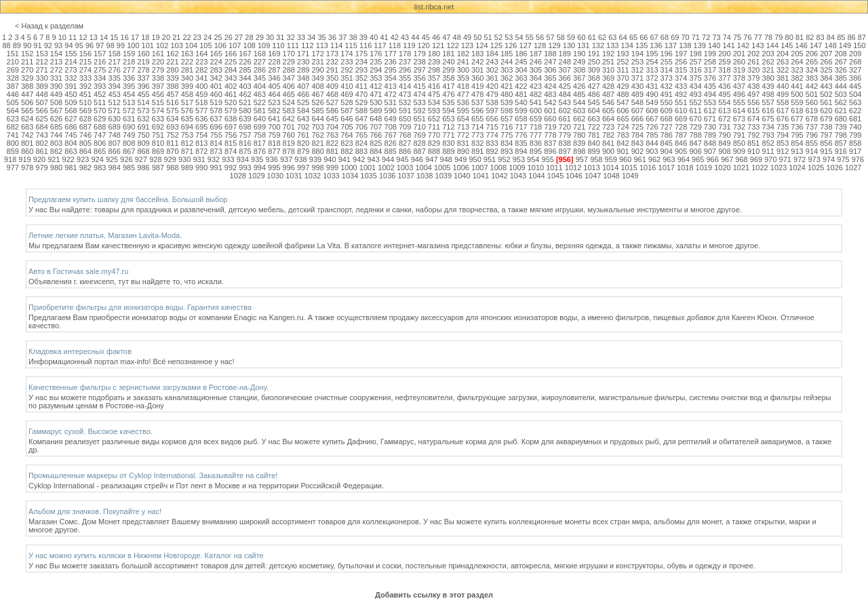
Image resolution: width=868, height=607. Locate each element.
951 (490, 159)
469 (347, 94)
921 (54, 159)
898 (579, 151)
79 (778, 37)
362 (507, 78)
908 (724, 151)
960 (625, 159)
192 (608, 54)
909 (739, 151)
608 (652, 111)
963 (669, 159)
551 (681, 102)
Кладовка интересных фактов (80, 351)
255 (667, 62)
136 (656, 45)
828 (419, 143)
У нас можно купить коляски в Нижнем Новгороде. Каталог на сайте (146, 555)
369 (608, 78)
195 (652, 54)
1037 (406, 176)
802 (41, 143)
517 (187, 102)
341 (201, 78)
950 (475, 159)
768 (405, 135)
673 (739, 119)
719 (550, 127)
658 (521, 119)
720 (565, 127)
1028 (238, 176)
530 (376, 102)
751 (158, 135)
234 (361, 62)
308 (579, 70)
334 (100, 78)
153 (41, 54)
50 (477, 37)
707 (376, 127)
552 (695, 102)
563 (855, 102)
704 (332, 127)
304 (521, 70)
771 (448, 135)
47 (446, 37)
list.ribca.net (434, 7)
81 (800, 37)
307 (565, 70)
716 (507, 127)
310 (608, 70)
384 (826, 78)
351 (347, 78)
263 (783, 62)
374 (681, 78)
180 (434, 54)
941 (344, 159)
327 (855, 70)
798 (841, 135)
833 (492, 143)
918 (10, 159)
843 (637, 143)
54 (519, 37)
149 (845, 45)
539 (507, 102)
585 (317, 111)
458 (187, 94)
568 (71, 111)
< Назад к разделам (49, 26)
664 (608, 119)
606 (623, 111)
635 (187, 119)
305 (536, 70)
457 (172, 94)
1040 (462, 176)
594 (448, 111)
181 (448, 54)
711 (434, 127)
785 (652, 135)
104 (191, 45)
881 (332, 151)
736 (797, 127)
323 (797, 70)
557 (768, 102)
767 (391, 135)
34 (311, 37)
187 (536, 54)
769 (419, 135)
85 (841, 37)
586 (332, 111)
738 (826, 127)
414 (405, 86)
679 (826, 119)
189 (565, 54)
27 (239, 37)
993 (245, 168)
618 (797, 111)
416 (434, 86)
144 (772, 45)
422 (521, 86)
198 (695, 54)
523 (274, 102)
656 (492, 119)
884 (376, 151)
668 (667, 119)
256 (681, 62)
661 (565, 119)
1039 (443, 176)
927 (141, 159)
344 (245, 78)
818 (274, 143)
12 (83, 37)
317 (710, 70)
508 (56, 102)
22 (186, 37)
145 (787, 45)
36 (332, 37)
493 (695, 94)
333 (85, 78)
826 (391, 143)
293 (361, 70)
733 (753, 127)
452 (100, 94)
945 (402, 159)
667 (652, 119)
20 (166, 37)
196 (667, 54)
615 (753, 111)
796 (812, 135)
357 (434, 78)
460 (216, 94)
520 (231, 102)
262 (768, 62)
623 (13, 119)
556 (753, 102)
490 (652, 94)
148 (830, 45)
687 (85, 127)
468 (332, 94)
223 (201, 62)
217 (115, 62)
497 (753, 94)
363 (521, 78)
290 (317, 70)
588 (361, 111)
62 (602, 37)
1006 (461, 168)
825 (376, 143)
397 (158, 86)
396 (143, 86)
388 (27, 86)
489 (637, 94)
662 (579, 119)
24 (208, 37)
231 (317, 62)
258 (710, 62)
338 (158, 78)
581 (260, 111)
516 (172, 102)
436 (724, 86)
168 (260, 54)
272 (56, 70)
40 (374, 37)
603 (579, 111)
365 (550, 78)
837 (550, 143)
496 (739, 94)
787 (681, 135)
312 (637, 70)
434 (695, 86)
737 (812, 127)
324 (812, 70)
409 (332, 86)
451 (85, 94)
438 (753, 86)
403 (245, 86)
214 (71, 62)
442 (812, 86)
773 (477, 135)
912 (783, 151)
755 (216, 135)
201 (739, 54)
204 (783, 54)
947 (431, 159)
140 (714, 45)
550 (667, 102)
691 (143, 127)
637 (216, 119)
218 (129, 62)
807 (115, 143)
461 (231, 94)
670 (695, 119)
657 (507, 119)
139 (700, 45)
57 (550, 37)
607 (637, 111)
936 (272, 159)
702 (303, 127)
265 (812, 62)
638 (231, 119)
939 (315, 159)
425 (565, 86)
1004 (423, 168)
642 (289, 119)
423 (536, 86)
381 (783, 78)
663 (593, 119)
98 (111, 45)
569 (85, 111)
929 (170, 159)
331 (56, 78)
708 (391, 127)
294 (376, 70)
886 (405, 151)
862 (56, 151)
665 (623, 119)
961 (639, 159)
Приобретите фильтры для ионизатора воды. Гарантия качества (140, 307)
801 (27, 143)
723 (608, 127)
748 (115, 135)
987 (158, 168)
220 (158, 62)
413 (391, 86)
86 (851, 37)
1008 (498, 168)
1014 (610, 168)
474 (419, 94)
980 (56, 168)
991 (216, 168)
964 (684, 159)
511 (100, 102)
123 (467, 45)
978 (27, 168)
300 (463, 70)
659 (536, 119)
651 (419, 119)
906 (695, 151)
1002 (386, 168)
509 (71, 102)
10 (62, 37)
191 (593, 54)
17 (135, 37)
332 (71, 78)
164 (201, 54)
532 (405, 102)
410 (347, 86)
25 (218, 37)
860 (27, 151)
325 (826, 70)
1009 (517, 168)
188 (550, 54)
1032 (313, 176)
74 (727, 37)
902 (637, 151)
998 (317, 168)
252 (623, 62)
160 (143, 54)
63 (612, 37)
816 (245, 143)
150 (859, 45)
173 (332, 54)
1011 (554, 168)
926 (126, 159)
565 (27, 111)
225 (231, 62)
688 (100, 127)
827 (405, 143)
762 (317, 135)
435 (710, 86)
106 (220, 45)
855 (812, 143)
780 (579, 135)
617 (783, 111)
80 (789, 37)
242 (477, 62)
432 (667, 86)
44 (415, 37)
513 (129, 102)
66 (644, 37)
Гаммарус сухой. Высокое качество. (91, 431)
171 (303, 54)
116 (366, 45)
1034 (350, 176)
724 (623, 127)
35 (322, 37)
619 (812, 111)
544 (579, 102)
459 (201, 94)
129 (554, 45)
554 (724, 102)
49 (467, 37)
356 (419, 78)
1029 (256, 176)
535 (448, 102)
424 (550, 86)
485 (579, 94)
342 (216, 78)
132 (598, 45)
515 (158, 102)
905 (681, 151)
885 (391, 151)
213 (56, 62)
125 (496, 45)
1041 (481, 176)
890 (463, 151)
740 (855, 127)
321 (768, 70)
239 (434, 62)
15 (114, 37)
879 (303, 151)
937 (286, 159)
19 (156, 37)
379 (753, 78)
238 (419, 62)
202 (753, 54)
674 (753, 119)
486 (593, 94)
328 (13, 78)
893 (507, 151)
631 (129, 119)
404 (260, 86)
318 (724, 70)
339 (172, 78)
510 (85, 102)
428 (608, 86)
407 (303, 86)
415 (419, 86)
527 (332, 102)
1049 (630, 176)
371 (637, 78)
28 (249, 37)
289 (303, 70)
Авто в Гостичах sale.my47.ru (78, 271)
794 (783, 135)
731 (724, 127)
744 (56, 135)
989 (187, 168)
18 (145, 37)
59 (571, 37)
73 (716, 37)
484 (565, 94)
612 (710, 111)
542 (550, 102)
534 (434, 102)
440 (783, 86)
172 (317, 54)
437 (739, 86)
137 (671, 45)
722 (593, 127)
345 (260, 78)
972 (800, 159)
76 (747, 37)
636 (201, 119)
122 (452, 45)
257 (695, 62)
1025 (816, 168)
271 (41, 70)
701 (289, 127)
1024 (797, 168)
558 (783, 102)
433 (681, 86)
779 (565, 135)
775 (507, 135)
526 (317, 102)
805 (85, 143)
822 (332, 143)
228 (274, 62)
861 (41, 151)
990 (201, 168)
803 (56, 143)
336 (129, 78)
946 (417, 159)
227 (260, 62)
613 (724, 111)
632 (143, 119)
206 (812, 54)
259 (724, 62)
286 (260, 70)
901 (623, 151)
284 (231, 70)
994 (260, 168)
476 (448, 94)
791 (739, 135)
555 (739, 102)
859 (13, 151)
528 (347, 102)
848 (710, 143)
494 (710, 94)
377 (724, 78)
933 (228, 159)
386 (855, 78)
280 (172, 70)
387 (13, 86)
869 (158, 151)
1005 (442, 168)
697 (231, 127)
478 (477, 94)
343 (231, 78)
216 (100, 62)
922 (68, 159)
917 (855, 151)
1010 (536, 168)
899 (593, 151)
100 (133, 45)
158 (115, 54)
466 (303, 94)
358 (448, 78)
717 (521, 127)
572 (129, 111)
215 (85, 62)
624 (27, 119)
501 (812, 94)
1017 (667, 168)
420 (492, 86)
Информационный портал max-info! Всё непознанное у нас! (132, 361)
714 (477, 127)
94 (68, 45)
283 (216, 70)
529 (361, 102)
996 (289, 168)
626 (56, 119)
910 (753, 151)
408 (317, 86)
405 (274, 86)
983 (100, 168)
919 (24, 159)
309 (593, 70)
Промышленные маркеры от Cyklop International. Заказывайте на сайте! (153, 475)
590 (391, 111)
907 (710, 151)
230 (303, 62)
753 (187, 135)
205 (797, 54)
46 (436, 37)
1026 (834, 168)
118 (395, 45)
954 (533, 159)
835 (521, 143)
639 (245, 119)
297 (419, 70)
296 (405, 70)
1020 (722, 168)
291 (332, 70)
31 (280, 37)
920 (39, 159)
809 (143, 143)
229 (289, 62)
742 (27, 135)
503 (841, 94)
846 (681, 143)
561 (826, 102)
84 (831, 37)
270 (27, 70)
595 (463, 111)
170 (289, 54)
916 (841, 151)
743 (41, 135)
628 (85, 119)
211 (27, 62)
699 (260, 127)
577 (201, 111)
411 (361, 86)
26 (229, 37)
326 (841, 70)
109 (264, 45)
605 (608, 111)
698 (245, 127)
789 (710, 135)
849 (724, 143)
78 (768, 37)
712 (448, 127)
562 (841, 102)
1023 (778, 168)
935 (257, 159)
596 (477, 111)
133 (612, 45)
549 (652, 102)
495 (724, 94)
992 (231, 168)
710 (419, 127)
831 (463, 143)
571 (115, 111)
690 (129, 127)
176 (376, 54)
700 (274, 127)
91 (37, 45)
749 (129, 135)
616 (768, 111)
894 (521, 151)
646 (347, 119)
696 (216, 127)
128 (540, 45)
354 (391, 78)
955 (548, 159)
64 (623, 37)
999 (332, 168)
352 (361, 78)
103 (176, 45)
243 (492, 62)
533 (419, 102)
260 (739, 62)
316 (695, 70)
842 (623, 143)
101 (148, 45)
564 (13, 111)
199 (710, 54)
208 (841, 54)
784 (637, 135)
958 (596, 159)
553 (710, 102)
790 (724, 135)
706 (361, 127)
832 (477, 143)
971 (785, 159)
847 (695, 143)
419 (477, 86)
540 (521, 102)
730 (710, 127)
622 (855, 111)
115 (351, 45)
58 (561, 37)
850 (739, 143)
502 (826, 94)
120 (424, 45)
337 (143, 78)
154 (56, 54)
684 (41, 127)
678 (812, 119)
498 (768, 94)
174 (347, 54)
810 (158, 143)
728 (681, 127)
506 (27, 102)
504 (855, 94)
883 (361, 151)
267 (841, 62)
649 (391, 119)
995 (274, 168)
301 (477, 70)
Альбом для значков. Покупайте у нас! (95, 511)
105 (205, 45)
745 (71, 135)
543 (565, 102)
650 (405, 119)
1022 (759, 168)
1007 (479, 168)
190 (579, 54)
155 (71, 54)
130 (569, 45)
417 (448, 86)
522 (260, 102)
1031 (294, 176)
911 (768, 151)
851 (753, 143)
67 (654, 37)
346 (274, 78)
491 (667, 94)
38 (353, 37)
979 (41, 168)
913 (797, 151)
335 (115, 78)
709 (405, 127)
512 (115, 102)
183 (477, 54)
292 (347, 70)
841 (608, 143)
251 (608, 62)
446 (13, 94)
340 (187, 78)
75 (737, 37)
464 (274, 94)
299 (448, 70)
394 (115, 86)
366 (565, 78)
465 (289, 94)
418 (463, 86)
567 (56, 111)
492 (681, 94)
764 (347, 135)
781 (593, 135)
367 (579, 78)
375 (695, 78)
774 (492, 135)
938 (300, 159)
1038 (425, 176)
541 (536, 102)
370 (623, 78)
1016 (648, 168)
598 (507, 111)
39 (363, 37)
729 (695, 127)
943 (373, 159)
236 (391, 62)
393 (100, 86)
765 (361, 135)
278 (143, 70)
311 (623, 70)
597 (492, 111)
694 (187, 127)
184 (492, 54)
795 (797, 135)
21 (176, 37)
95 (79, 45)
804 (71, 143)
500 (797, 94)
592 (419, 111)
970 (770, 159)
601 (550, 111)
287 (274, 70)
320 (753, 70)
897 (565, 151)
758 (260, 135)
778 (550, 135)
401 (216, 86)
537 (477, 102)
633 (158, 119)
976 (858, 159)
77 (758, 37)
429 (623, 86)
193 (623, 54)
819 (289, 143)
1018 (685, 168)
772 (463, 135)
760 (289, 135)
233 (347, 62)
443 (826, 86)
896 (550, 151)
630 (115, 119)
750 (143, 135)
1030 (275, 176)
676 (783, 119)
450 (71, 94)
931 (199, 159)
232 (332, 62)
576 (187, 111)
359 (463, 78)
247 (550, 62)
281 (187, 70)
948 (446, 159)
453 (115, 94)
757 (245, 135)
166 (231, 54)
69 (675, 37)
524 (289, 102)
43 (405, 37)
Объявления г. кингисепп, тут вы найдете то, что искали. (126, 281)
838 (565, 143)
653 (448, 119)
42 (395, 37)
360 (477, 78)
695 (201, 127)
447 (27, 94)
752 (172, 135)
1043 (518, 176)
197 (681, 54)
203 (768, 54)
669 (681, 119)
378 (739, 78)
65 (633, 37)
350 (332, 78)
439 (768, 86)
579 (231, 111)
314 (667, 70)
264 (797, 62)
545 (593, 102)
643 (303, 119)
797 (826, 135)
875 (245, 151)
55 (530, 37)
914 (812, 151)
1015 (629, 168)
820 (303, 143)
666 (637, 119)
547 (623, 102)
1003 (405, 168)
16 (125, 37)
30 (270, 37)
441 (797, 86)
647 (361, 119)
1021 (741, 168)
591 (405, 111)
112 (307, 45)
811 (172, 143)
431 (652, 86)
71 (696, 37)
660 (550, 119)
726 (652, 127)
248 (565, 62)
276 (115, 70)
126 (511, 45)
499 (783, 94)
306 (550, 70)
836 (536, 143)
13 (94, 37)
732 (739, 127)
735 (783, 127)
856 (826, 143)
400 (201, 86)
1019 (704, 168)
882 (347, 151)
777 (536, 135)
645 (332, 119)
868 (143, 151)
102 (162, 45)
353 (376, 78)
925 (112, 159)
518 (201, 102)
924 (97, 159)
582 (274, 111)
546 (608, 102)
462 (245, 94)
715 (492, 127)
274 (85, 70)
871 (187, 151)
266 (826, 62)
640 (260, 119)
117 (380, 45)
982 (85, 168)
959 (611, 159)
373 (667, 78)
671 (710, 119)
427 (593, 86)
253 (637, 62)
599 (521, 111)
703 (317, 127)
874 (231, 151)
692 (158, 127)
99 (121, 45)
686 (71, 127)
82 (810, 37)
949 (460, 159)
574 (158, 111)
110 (278, 45)
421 (507, 86)
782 (608, 135)
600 (536, 111)
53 (509, 37)
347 (289, 78)
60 (581, 37)
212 (41, 62)
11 (73, 37)
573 (143, 111)
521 (245, 102)
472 (391, 94)
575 (172, 111)
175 (361, 54)
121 (438, 45)
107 (235, 45)
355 (405, 78)
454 (129, 94)
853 (783, 143)
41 (384, 37)
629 (100, 119)
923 (83, 159)
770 (434, 135)
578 (216, 111)
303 (507, 70)
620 (826, 111)
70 (685, 37)
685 (56, 127)
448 (41, 94)
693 (172, 127)
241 (463, 62)
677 (797, 119)
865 (100, 151)
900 (608, 151)
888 (434, 151)
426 (579, 86)
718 (536, 127)
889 (448, 151)
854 (797, 143)
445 (855, 86)
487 (608, 94)
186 (521, 54)
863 (71, 151)
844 (652, 143)
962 (654, 159)
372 (652, 78)
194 (637, 54)
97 (100, 45)
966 (713, 159)
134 (627, 45)
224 (216, 62)
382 (797, 78)
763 (332, 135)
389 (41, 86)
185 (507, 54)
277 (129, 70)
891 (477, 151)
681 (855, 119)
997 (303, 168)
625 (41, 119)
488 (623, 94)
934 (243, 159)
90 (27, 45)
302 (492, 70)
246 (536, 62)
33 (301, 37)
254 (652, 62)
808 (129, 143)
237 (405, 62)
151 (13, 54)
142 (743, 45)
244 (507, 62)
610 (681, 111)
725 (637, 127)
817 (260, 143)
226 (245, 62)
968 (741, 159)
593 (434, 111)
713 (463, 127)
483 (550, 94)
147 (816, 45)
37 (342, 37)
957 (582, 159)
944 (388, 159)
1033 (331, 176)
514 (143, 102)
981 (71, 168)
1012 (573, 168)
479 (492, 94)
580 (245, 111)
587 (347, 111)
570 (100, 111)
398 (172, 86)
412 (376, 86)
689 (115, 127)
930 (184, 159)
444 (841, 86)
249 (579, 62)
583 (289, 111)
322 (783, 70)
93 (58, 45)
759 (274, 135)
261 (753, 62)
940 (330, 159)
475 (434, 94)
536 (463, 102)
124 (481, 45)
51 (488, 37)
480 (507, 94)
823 (347, 143)
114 (336, 45)
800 (13, 143)
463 (260, 94)
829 (434, 143)
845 (667, 143)
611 (695, 111)
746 (85, 135)
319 (739, 70)
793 (768, 135)
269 (13, 70)
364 (536, 78)
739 (841, 127)
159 (129, 54)
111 (293, 45)
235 (376, 62)
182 (463, 54)
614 (739, 111)
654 (463, 119)
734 (768, 127)
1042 (499, 176)
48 (457, 37)
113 (322, 45)
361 (492, 78)
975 (843, 159)
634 (172, 119)
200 (724, 54)
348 (303, 78)
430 (637, 86)
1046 (574, 176)
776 (521, 135)
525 (303, 102)
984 (114, 168)
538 (492, 102)
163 (187, 54)
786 (667, 135)
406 (289, 86)
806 (100, 143)
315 (681, 70)
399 (187, 86)
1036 (387, 176)
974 (829, 159)
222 (187, 62)
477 (463, 94)
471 (376, 94)
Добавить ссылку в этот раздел (434, 595)
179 (419, 54)
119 (409, 45)
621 (841, 111)
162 (172, 54)
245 (521, 62)
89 (17, 45)
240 (448, 62)
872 (201, 151)
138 (685, 45)
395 (129, 86)
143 (757, 45)
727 (667, 127)
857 (841, 143)
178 (405, 54)
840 (593, 143)
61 (592, 37)
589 (376, 111)
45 (426, 37)
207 (826, 54)
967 (727, 159)
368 (593, 78)
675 (768, 119)
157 (100, 54)
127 (526, 45)
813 (201, 143)
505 (13, 102)
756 (231, 135)
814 (216, 143)
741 (13, 135)
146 (802, 45)
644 (317, 119)
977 (13, 168)
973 (814, 159)
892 (492, 151)
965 (698, 159)
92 (48, 45)
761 (303, 135)
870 (172, 151)
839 (579, 143)
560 (812, 102)
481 (521, 94)
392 (85, 86)
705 (347, 127)
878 (289, 151)
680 (841, 119)
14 (104, 37)
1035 (368, 176)
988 (172, 168)
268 (855, 62)
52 (498, 37)
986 (143, 168)
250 (593, 62)
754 (201, 135)
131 (583, 45)
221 (172, 62)
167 (245, 54)
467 (317, 94)
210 (13, 62)
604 (593, 111)
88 (6, 45)
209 (855, 54)
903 (652, 151)
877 (274, 151)
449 (56, 94)
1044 (536, 176)
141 (728, 45)
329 (27, 78)
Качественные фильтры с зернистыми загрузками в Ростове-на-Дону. (149, 387)
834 (507, 143)
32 (291, 37)
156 (85, 54)
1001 (368, 168)
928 (155, 159)
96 (90, 45)
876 (260, 151)
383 (812, 78)
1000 (349, 168)
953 (519, 159)
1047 (593, 176)
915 (826, 151)
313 (652, 70)
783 (623, 135)
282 (201, 70)
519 (216, 102)
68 (665, 37)
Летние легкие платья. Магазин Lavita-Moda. (105, 235)
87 (862, 37)
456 (158, 94)
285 (245, 70)
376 (710, 78)
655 (477, 119)
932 (214, 159)
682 (13, 127)
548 (637, 102)
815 (231, 143)
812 (187, 143)
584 (303, 111)
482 (536, 94)
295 (391, 70)
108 (250, 45)
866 (115, 151)
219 (143, 62)
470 (361, 94)
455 (143, 94)
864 (85, 151)
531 (391, 102)
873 (216, 151)
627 (71, 119)
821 (317, 143)
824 (361, 143)
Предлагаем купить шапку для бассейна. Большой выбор (128, 199)
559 (797, 102)
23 (197, 37)
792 (753, 135)
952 (504, 159)
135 (642, 45)
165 (216, 54)
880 (317, 151)
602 (565, 111)
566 (41, 111)
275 (100, 70)
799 (855, 135)
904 (667, 151)
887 (419, 151)
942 (359, 159)
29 (260, 37)
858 (855, 143)
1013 (591, 168)
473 (405, 94)
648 (376, 119)
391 (71, 86)
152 (27, 54)
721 (579, 127)
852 (768, 143)
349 (317, 78)
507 (41, 102)
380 (768, 78)
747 (100, 135)
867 (129, 151)
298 (434, 70)
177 (391, 54)
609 (667, 111)
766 (376, 135)
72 (706, 37)
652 (434, 119)
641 (274, 119)
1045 (555, 176)
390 (56, 86)
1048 (611, 176)
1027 (853, 168)
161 (158, 54)
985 (129, 168)
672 (724, 119)
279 (158, 70)
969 (756, 159)
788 (695, 135)
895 (536, 151)
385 (841, 78)
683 (27, 127)
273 (71, 70)
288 (289, 70)
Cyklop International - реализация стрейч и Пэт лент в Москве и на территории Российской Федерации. (206, 486)
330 (41, 78)
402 (231, 86)
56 (540, 37)
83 (821, 37)
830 (448, 143)
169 (274, 54)
